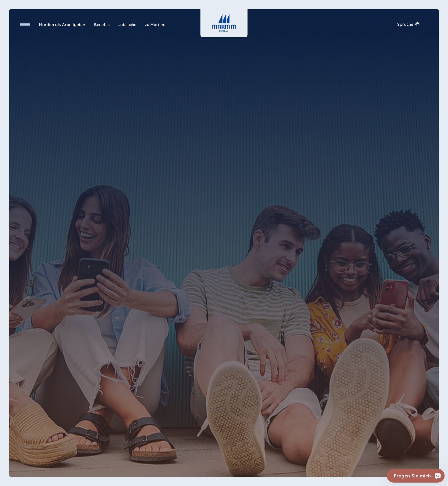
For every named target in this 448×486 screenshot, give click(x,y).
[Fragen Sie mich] (416, 476)
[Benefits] (102, 25)
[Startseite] (224, 23)
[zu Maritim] (155, 25)
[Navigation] (25, 24)
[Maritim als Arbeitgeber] (62, 25)
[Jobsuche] (127, 25)
